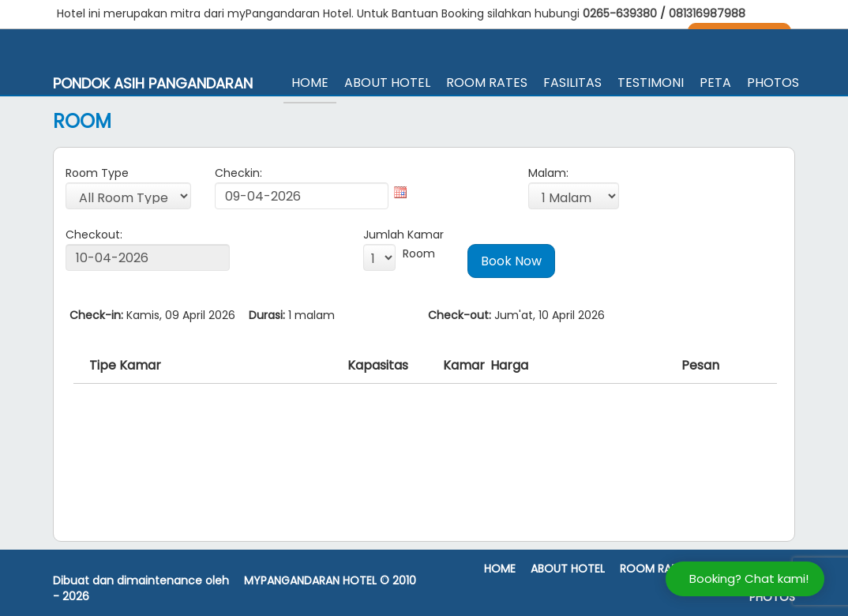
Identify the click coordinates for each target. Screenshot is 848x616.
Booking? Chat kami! (749, 578)
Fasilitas (572, 83)
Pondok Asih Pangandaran (153, 84)
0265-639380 (621, 13)
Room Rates (487, 83)
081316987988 (707, 13)
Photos (773, 83)
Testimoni (651, 83)
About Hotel (387, 83)
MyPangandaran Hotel (310, 581)
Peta (715, 83)
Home (310, 83)
